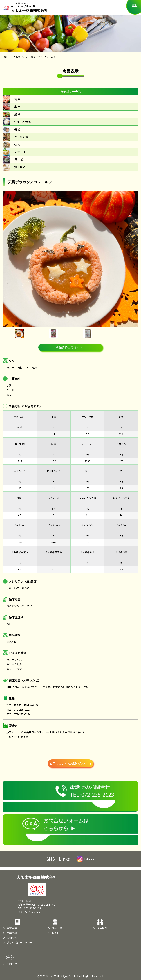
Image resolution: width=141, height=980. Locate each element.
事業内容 (12, 928)
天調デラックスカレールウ (42, 57)
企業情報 (12, 933)
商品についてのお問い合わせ (70, 763)
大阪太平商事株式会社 (37, 885)
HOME (6, 57)
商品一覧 (57, 928)
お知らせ (12, 938)
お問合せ (12, 964)
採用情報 (102, 928)
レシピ (56, 933)
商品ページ (19, 57)
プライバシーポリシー (19, 942)
